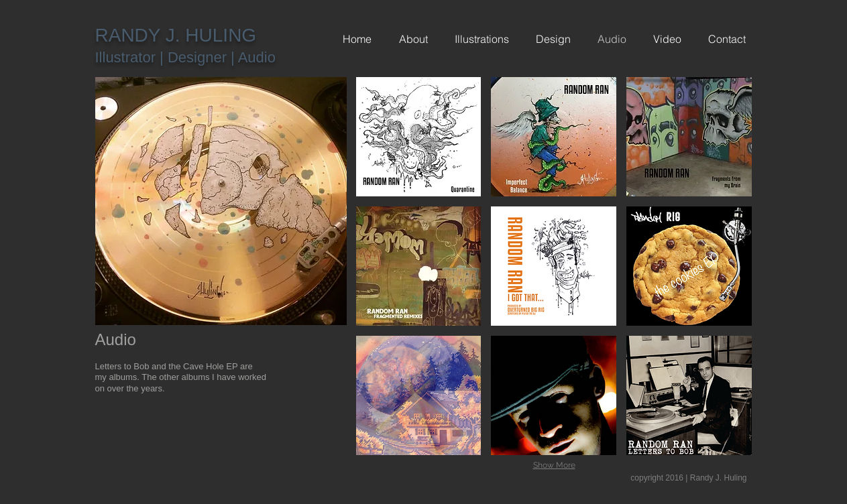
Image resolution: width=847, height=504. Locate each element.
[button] (419, 137)
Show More (554, 465)
